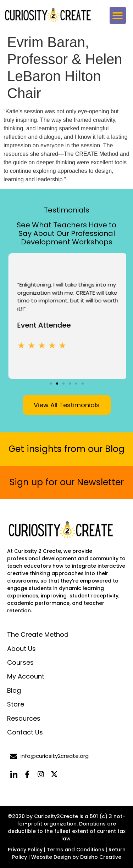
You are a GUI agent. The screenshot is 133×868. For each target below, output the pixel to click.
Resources (24, 718)
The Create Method (38, 634)
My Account (26, 676)
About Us (21, 649)
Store (16, 704)
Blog (14, 690)
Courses (20, 662)
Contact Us (25, 732)
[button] (118, 15)
